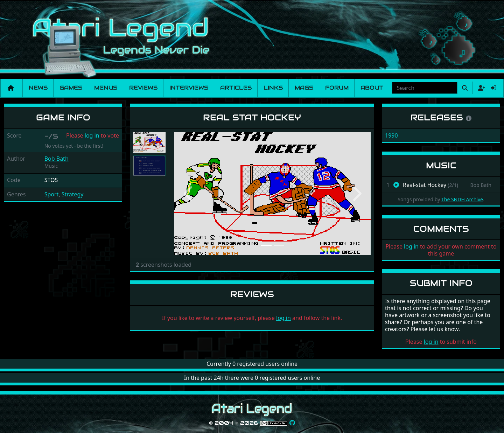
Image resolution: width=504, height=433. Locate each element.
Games (71, 88)
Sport (52, 194)
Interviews (189, 88)
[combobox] (425, 88)
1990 (391, 135)
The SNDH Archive (462, 199)
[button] (189, 194)
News (38, 88)
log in (92, 135)
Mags (304, 88)
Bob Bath (57, 159)
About (372, 88)
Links (273, 88)
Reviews (143, 88)
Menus (106, 88)
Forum (337, 88)
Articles (236, 88)
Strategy (73, 194)
